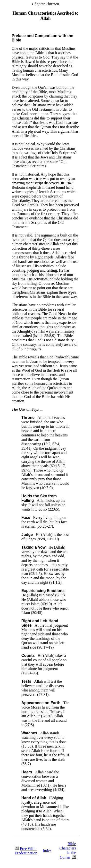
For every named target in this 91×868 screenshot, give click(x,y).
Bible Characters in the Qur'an (68, 851)
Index (47, 851)
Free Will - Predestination (26, 851)
